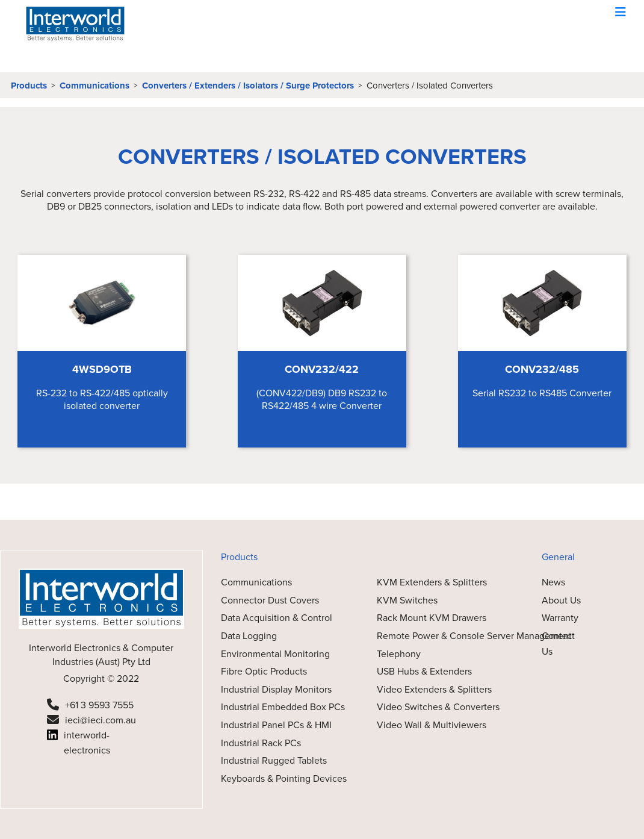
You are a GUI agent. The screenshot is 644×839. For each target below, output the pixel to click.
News (553, 582)
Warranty (560, 618)
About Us (561, 600)
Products (29, 86)
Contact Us (558, 644)
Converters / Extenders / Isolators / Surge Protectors (248, 86)
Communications (94, 86)
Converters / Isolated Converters (430, 86)
